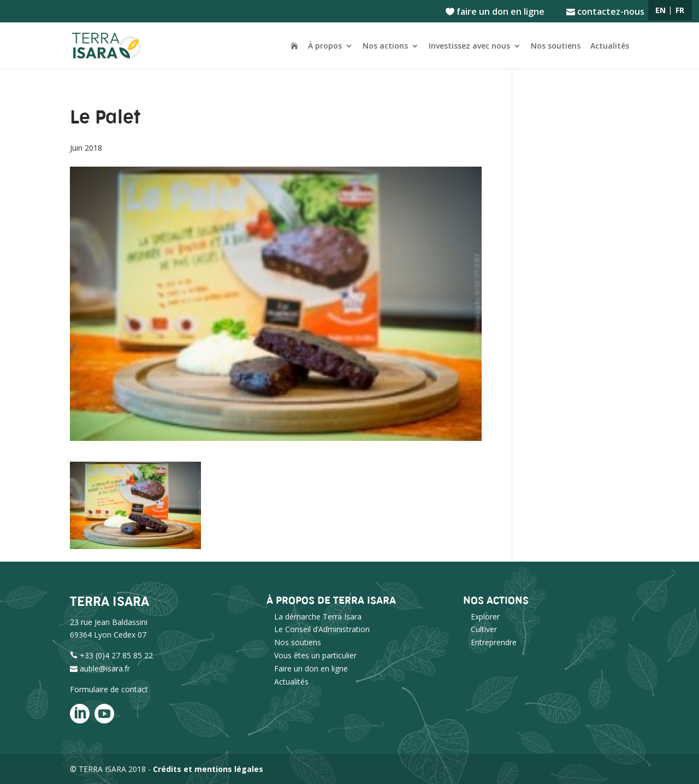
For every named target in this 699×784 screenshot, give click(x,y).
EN (661, 10)
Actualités (610, 46)
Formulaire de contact (109, 689)
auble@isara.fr (105, 668)
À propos (325, 46)
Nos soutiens (556, 46)
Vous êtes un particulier (315, 655)
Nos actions (385, 46)
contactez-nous (605, 12)
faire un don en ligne (495, 12)
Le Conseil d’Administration (322, 629)
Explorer (485, 617)
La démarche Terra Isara (318, 617)
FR (680, 10)
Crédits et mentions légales (208, 769)
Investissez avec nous (469, 46)
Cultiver (484, 629)
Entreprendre (494, 642)
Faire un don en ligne (311, 668)
